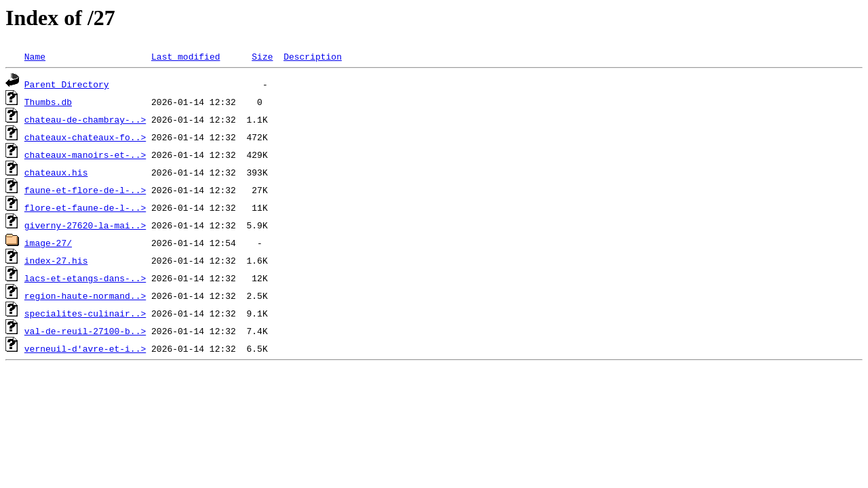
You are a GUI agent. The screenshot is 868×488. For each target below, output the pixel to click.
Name (35, 56)
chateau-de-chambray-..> (85, 119)
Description (313, 56)
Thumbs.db (48, 102)
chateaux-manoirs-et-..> (85, 155)
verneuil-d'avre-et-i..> (85, 348)
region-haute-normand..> (85, 296)
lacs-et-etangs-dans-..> (85, 278)
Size (262, 56)
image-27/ (48, 243)
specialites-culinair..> (85, 313)
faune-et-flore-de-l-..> (85, 190)
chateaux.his (56, 172)
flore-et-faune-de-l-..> (85, 207)
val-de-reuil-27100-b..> (85, 331)
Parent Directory (67, 84)
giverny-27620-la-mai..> (85, 225)
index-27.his (56, 260)
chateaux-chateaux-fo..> (85, 137)
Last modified (185, 56)
